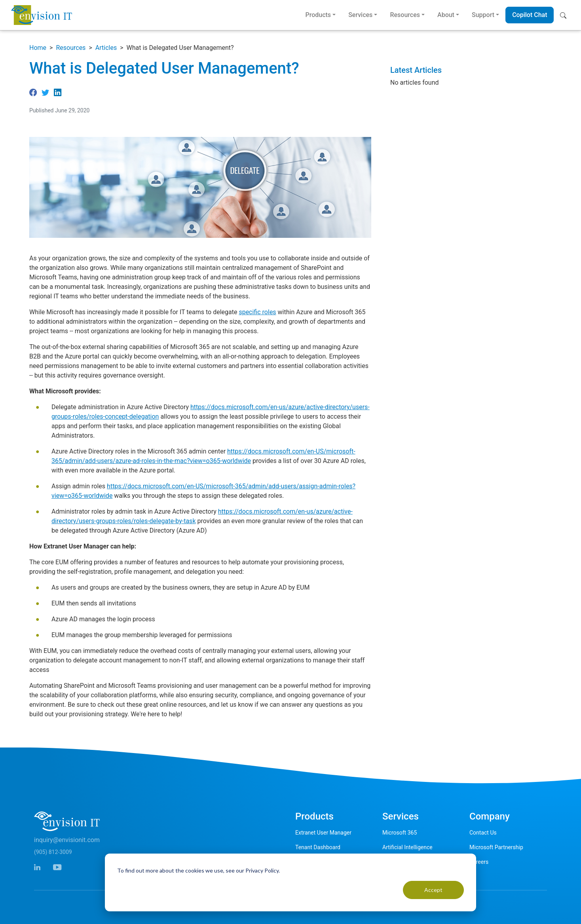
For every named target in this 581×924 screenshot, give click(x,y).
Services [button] (360, 15)
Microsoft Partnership (496, 847)
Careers (479, 862)
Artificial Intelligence (407, 847)
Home (38, 48)
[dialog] (290, 882)
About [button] (446, 15)
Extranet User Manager (323, 833)
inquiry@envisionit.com (67, 840)
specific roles (257, 312)
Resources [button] (405, 15)
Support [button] (483, 15)
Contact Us (483, 833)
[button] (565, 15)
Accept (433, 890)
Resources (71, 48)
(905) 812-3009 (53, 852)
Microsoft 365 (400, 833)
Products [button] (318, 15)
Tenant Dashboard (318, 847)
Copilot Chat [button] (530, 15)
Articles (106, 48)
